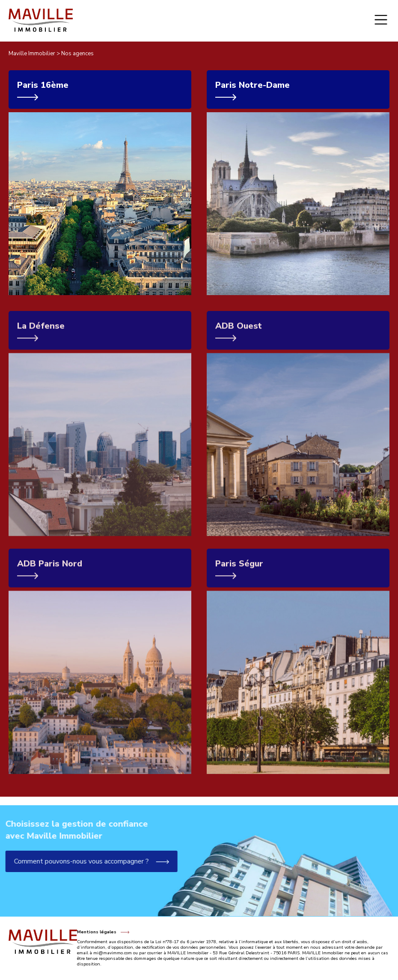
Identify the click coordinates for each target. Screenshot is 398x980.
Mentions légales (97, 932)
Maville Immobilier (32, 54)
